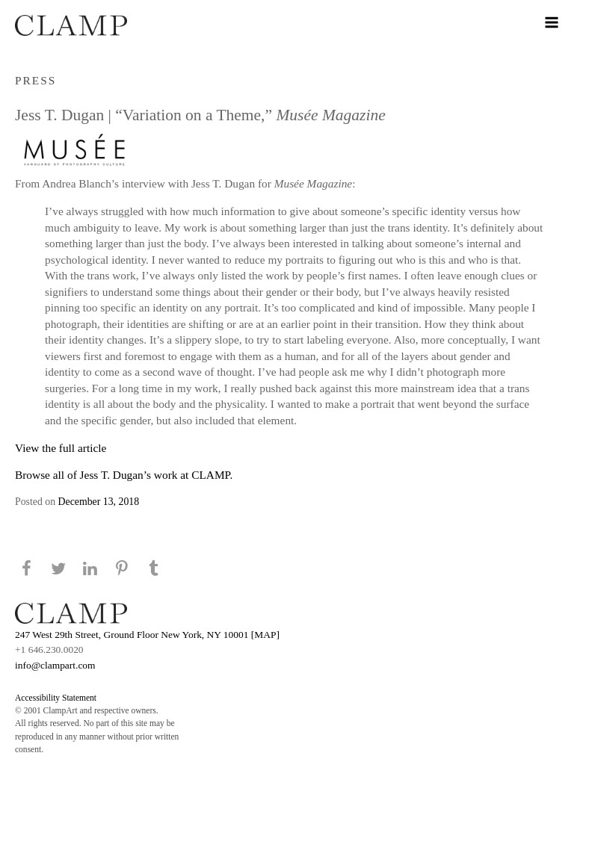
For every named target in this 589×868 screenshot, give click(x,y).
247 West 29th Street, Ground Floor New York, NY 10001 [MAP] (147, 635)
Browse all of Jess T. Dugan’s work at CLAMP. (124, 475)
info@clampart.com (55, 665)
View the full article (61, 448)
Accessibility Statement (56, 698)
